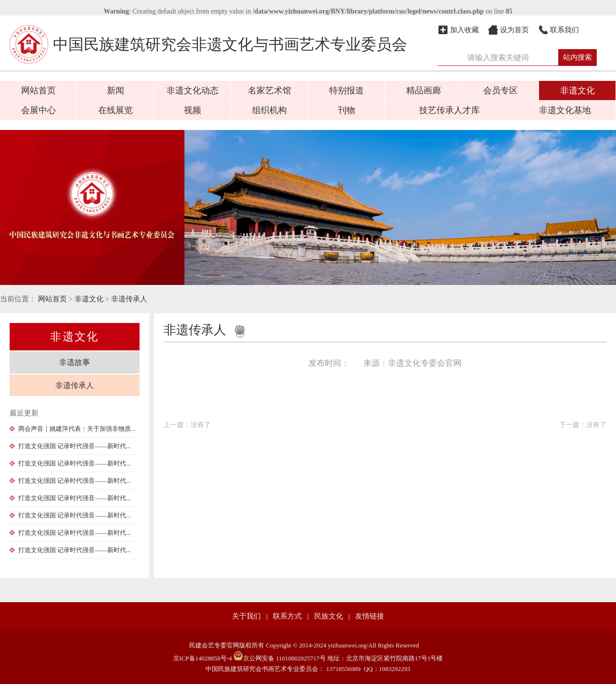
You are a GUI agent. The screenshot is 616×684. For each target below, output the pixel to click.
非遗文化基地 (565, 110)
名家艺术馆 (269, 90)
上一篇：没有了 (187, 425)
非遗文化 (577, 90)
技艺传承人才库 (449, 110)
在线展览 (115, 110)
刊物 (346, 110)
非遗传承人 (129, 299)
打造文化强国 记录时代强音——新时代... (70, 446)
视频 (192, 110)
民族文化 (329, 616)
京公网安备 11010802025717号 (280, 658)
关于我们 (246, 616)
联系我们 (565, 30)
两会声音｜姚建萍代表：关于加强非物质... (73, 429)
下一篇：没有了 (583, 425)
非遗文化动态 (192, 90)
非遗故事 (75, 362)
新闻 (115, 90)
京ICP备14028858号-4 (203, 658)
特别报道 (346, 90)
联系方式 (287, 616)
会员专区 (500, 90)
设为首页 (514, 30)
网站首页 (38, 90)
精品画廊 (423, 90)
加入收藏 (464, 30)
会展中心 (38, 110)
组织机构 (269, 110)
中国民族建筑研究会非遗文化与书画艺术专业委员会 (208, 44)
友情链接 (370, 616)
